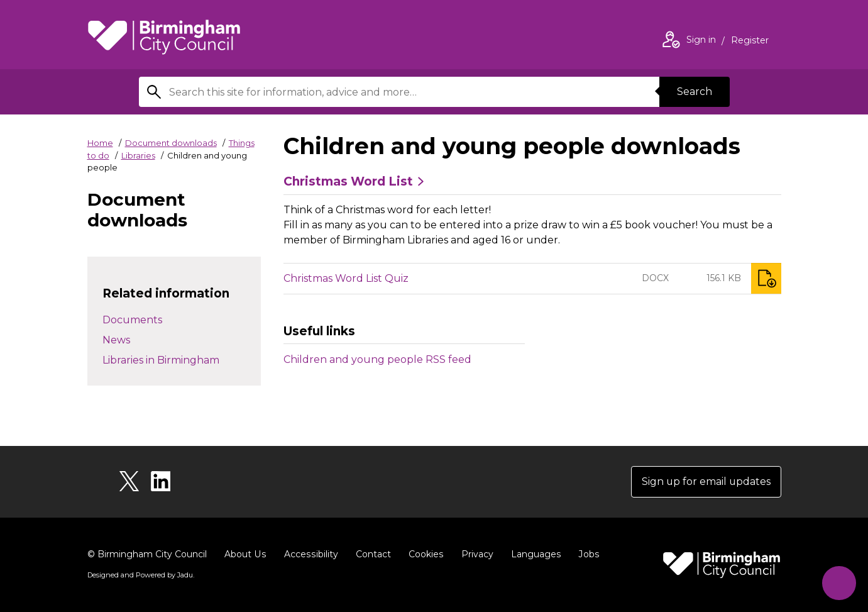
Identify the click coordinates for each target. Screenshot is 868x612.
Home (100, 143)
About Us (245, 554)
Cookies (423, 554)
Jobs (585, 554)
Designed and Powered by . (141, 575)
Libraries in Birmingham (161, 360)
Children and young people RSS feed (377, 359)
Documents (132, 320)
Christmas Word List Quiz (346, 278)
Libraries (138, 155)
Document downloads (171, 143)
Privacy (474, 554)
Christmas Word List (348, 182)
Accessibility (309, 554)
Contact (371, 554)
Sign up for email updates (706, 481)
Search (695, 92)
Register (750, 42)
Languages (533, 554)
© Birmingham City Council (147, 554)
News (116, 340)
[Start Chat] (839, 583)
